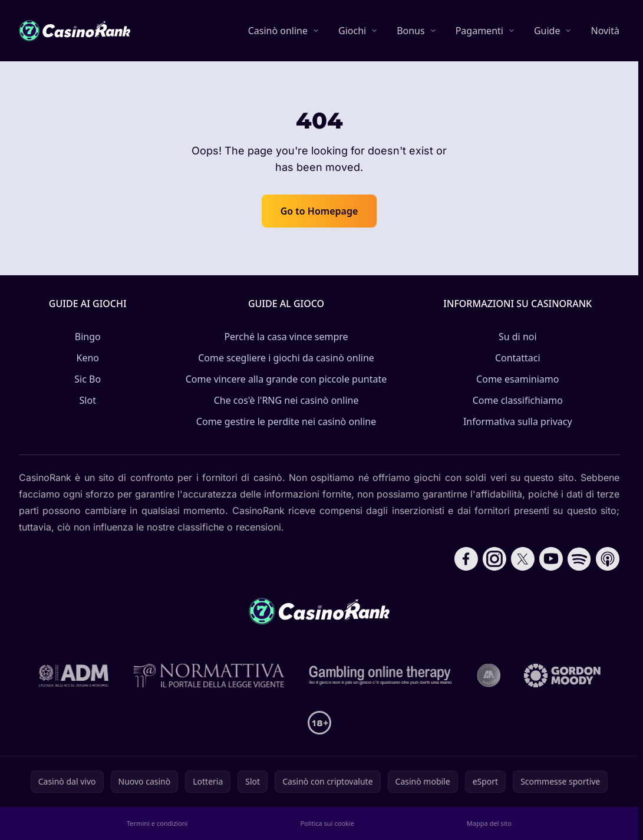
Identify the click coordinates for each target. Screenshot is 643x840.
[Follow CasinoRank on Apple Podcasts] (608, 559)
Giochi (352, 31)
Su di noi (518, 337)
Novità (605, 31)
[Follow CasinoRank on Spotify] (579, 559)
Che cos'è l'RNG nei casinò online (286, 400)
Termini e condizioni (157, 823)
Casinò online (278, 31)
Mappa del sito (489, 823)
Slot (88, 400)
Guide (547, 31)
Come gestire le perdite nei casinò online (286, 421)
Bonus (411, 31)
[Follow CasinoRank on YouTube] (551, 559)
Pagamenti (479, 31)
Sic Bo (88, 379)
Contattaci (518, 358)
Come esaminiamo (517, 379)
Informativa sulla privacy (518, 421)
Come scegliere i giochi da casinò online (286, 358)
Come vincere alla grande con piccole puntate (286, 379)
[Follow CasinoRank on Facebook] (466, 559)
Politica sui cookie (327, 823)
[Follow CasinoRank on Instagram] (494, 559)
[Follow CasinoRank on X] (523, 559)
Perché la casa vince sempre (286, 337)
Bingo (88, 337)
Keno (88, 358)
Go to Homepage (319, 211)
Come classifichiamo (518, 400)
